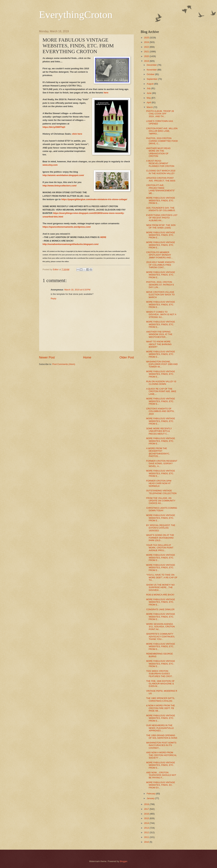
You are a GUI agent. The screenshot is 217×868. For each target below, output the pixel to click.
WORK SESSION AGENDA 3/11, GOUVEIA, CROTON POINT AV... (160, 627)
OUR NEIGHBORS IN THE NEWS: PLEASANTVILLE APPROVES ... (160, 728)
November (152, 70)
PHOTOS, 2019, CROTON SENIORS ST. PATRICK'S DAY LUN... (160, 285)
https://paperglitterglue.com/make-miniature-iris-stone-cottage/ (94, 199)
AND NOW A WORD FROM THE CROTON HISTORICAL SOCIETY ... (161, 755)
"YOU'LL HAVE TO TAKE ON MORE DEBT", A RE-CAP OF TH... (162, 577)
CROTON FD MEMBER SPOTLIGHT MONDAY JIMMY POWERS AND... (159, 255)
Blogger (124, 861)
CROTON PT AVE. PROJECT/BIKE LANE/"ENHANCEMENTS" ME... (160, 189)
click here (77, 134)
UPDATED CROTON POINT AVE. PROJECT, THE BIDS (161, 179)
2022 (147, 47)
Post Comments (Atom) (64, 364)
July (149, 88)
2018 (147, 804)
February (151, 794)
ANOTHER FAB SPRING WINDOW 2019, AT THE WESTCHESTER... (159, 334)
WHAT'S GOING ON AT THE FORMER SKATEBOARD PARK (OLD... (160, 538)
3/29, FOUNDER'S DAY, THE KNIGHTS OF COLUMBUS (161, 209)
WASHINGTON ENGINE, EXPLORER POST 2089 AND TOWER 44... (162, 364)
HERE (103, 237)
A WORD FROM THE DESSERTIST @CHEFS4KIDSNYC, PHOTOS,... (158, 452)
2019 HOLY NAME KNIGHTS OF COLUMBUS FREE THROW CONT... (160, 265)
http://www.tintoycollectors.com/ (60, 186)
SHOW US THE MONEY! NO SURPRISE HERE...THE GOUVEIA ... (160, 587)
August (150, 84)
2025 (147, 38)
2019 (147, 61)
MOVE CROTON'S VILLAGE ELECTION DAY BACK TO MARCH (160, 295)
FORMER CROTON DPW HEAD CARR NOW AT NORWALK (159, 483)
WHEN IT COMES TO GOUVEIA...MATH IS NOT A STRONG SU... (161, 315)
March (150, 107)
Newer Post (47, 357)
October (151, 74)
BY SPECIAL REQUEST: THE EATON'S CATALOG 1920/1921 (161, 528)
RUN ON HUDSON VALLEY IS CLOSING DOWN (161, 383)
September (152, 79)
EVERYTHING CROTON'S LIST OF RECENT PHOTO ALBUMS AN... (162, 218)
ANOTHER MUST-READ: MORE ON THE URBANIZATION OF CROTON (159, 152)
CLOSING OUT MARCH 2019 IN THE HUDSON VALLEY (161, 172)
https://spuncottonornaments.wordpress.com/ (67, 227)
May (149, 98)
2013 (147, 828)
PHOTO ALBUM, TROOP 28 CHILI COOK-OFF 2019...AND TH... (160, 114)
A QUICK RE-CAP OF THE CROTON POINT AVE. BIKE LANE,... (161, 391)
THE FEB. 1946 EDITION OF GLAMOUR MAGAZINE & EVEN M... (160, 684)
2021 (147, 52)
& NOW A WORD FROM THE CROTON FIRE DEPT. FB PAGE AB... (160, 708)
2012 (147, 832)
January (151, 798)
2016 (147, 814)
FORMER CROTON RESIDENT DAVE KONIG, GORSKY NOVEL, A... (162, 464)
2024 (147, 42)
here (106, 93)
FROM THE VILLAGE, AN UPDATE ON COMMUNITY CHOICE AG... (161, 501)
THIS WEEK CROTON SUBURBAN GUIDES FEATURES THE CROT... (160, 674)
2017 (147, 809)
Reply (53, 298)
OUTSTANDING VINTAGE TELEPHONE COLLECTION (161, 492)
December (152, 65)
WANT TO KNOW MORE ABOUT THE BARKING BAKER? (159, 344)
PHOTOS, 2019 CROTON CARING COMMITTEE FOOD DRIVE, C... (162, 141)
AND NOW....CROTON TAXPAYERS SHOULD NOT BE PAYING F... (161, 775)
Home (87, 357)
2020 (147, 56)
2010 (147, 842)
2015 (147, 818)
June (149, 93)
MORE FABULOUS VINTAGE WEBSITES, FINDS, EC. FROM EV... (161, 785)
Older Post (127, 357)
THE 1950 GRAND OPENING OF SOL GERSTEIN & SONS (162, 737)
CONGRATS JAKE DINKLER (160, 609)
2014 (147, 823)
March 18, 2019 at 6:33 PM (77, 290)
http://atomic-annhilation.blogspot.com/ (63, 175)
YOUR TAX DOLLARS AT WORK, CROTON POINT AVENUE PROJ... (160, 548)
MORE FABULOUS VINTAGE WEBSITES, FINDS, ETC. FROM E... (161, 200)
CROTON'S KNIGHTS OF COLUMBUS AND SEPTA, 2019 (160, 411)
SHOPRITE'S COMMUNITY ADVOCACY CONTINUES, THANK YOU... (161, 636)
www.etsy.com (50, 165)
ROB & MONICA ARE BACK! (160, 595)
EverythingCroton (76, 15)
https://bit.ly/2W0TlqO (54, 127)
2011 (147, 837)
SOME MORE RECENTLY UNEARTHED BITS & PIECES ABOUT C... (159, 431)
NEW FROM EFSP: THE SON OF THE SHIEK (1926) (161, 226)
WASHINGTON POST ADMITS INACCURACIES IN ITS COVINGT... (161, 745)
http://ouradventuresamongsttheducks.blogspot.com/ (71, 244)
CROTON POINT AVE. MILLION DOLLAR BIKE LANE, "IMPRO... (162, 131)
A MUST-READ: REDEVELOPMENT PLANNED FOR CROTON (160, 163)
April (149, 102)
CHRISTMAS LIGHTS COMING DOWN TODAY (162, 509)
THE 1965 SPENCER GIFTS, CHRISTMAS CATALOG (160, 699)
